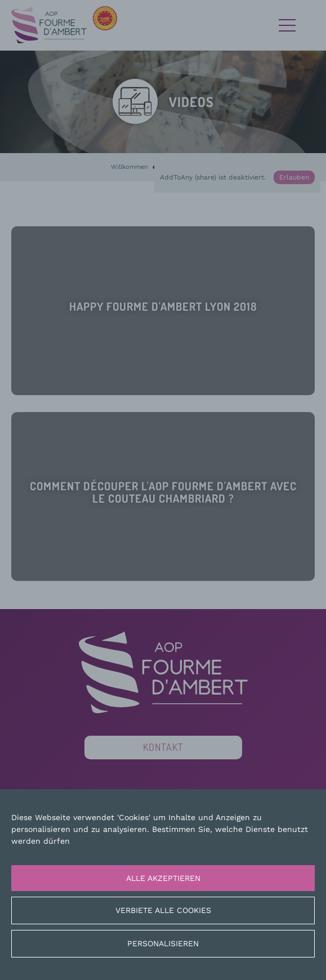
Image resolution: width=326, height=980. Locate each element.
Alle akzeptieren (163, 878)
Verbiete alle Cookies (163, 910)
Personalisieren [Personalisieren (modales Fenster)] (163, 943)
